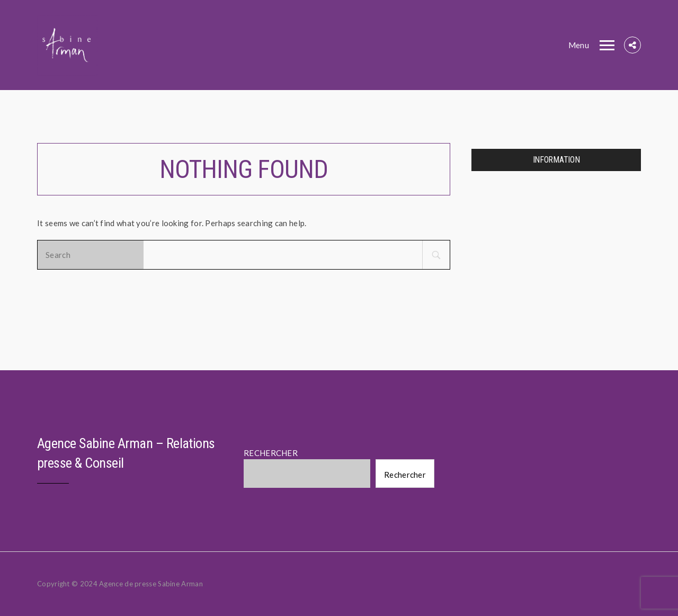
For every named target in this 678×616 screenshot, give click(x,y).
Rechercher (405, 475)
